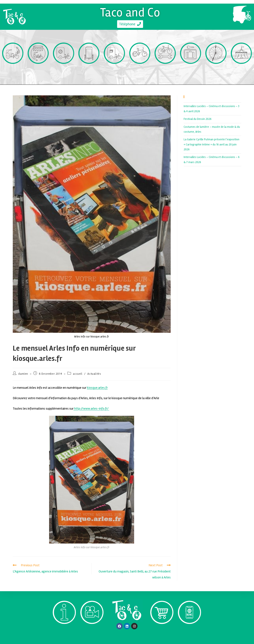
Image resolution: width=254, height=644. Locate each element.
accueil (78, 374)
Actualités (94, 374)
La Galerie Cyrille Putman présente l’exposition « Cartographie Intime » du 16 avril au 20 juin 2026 (211, 144)
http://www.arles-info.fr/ (91, 409)
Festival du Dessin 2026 (198, 119)
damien (23, 374)
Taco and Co (130, 12)
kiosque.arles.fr (97, 388)
